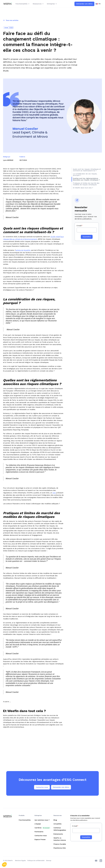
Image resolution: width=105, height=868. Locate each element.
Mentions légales (20, 860)
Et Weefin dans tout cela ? (83, 188)
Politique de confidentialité (36, 860)
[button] (23, 4)
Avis (54, 493)
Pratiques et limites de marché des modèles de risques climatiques (86, 184)
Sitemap (49, 860)
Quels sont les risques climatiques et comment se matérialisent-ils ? (87, 170)
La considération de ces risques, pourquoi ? (85, 175)
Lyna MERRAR (8, 160)
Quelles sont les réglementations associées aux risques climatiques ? (87, 179)
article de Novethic (23, 250)
